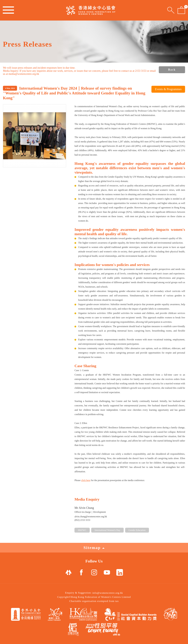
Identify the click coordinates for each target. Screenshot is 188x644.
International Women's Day (107, 530)
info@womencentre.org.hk (108, 593)
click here (86, 480)
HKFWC (82, 530)
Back (172, 70)
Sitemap (94, 548)
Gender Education (137, 530)
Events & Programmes (168, 89)
